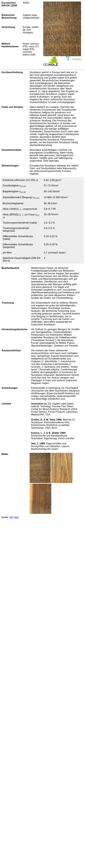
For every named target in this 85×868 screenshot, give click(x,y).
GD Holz (14, 517)
